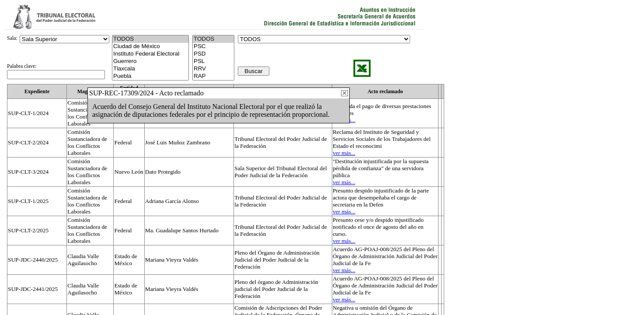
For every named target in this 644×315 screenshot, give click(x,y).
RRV (213, 69)
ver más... (344, 153)
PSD (213, 54)
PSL (213, 61)
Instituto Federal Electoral (150, 54)
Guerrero (150, 61)
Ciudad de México (150, 47)
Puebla (150, 76)
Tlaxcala (150, 69)
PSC (213, 47)
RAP (213, 76)
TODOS (213, 39)
